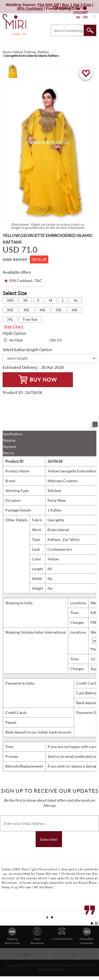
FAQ (74, 954)
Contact (25, 954)
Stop (96, 923)
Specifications (13, 434)
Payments (10, 447)
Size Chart (14, 326)
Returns (8, 453)
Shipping (9, 440)
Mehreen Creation (63, 481)
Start (92, 923)
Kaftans (54, 539)
